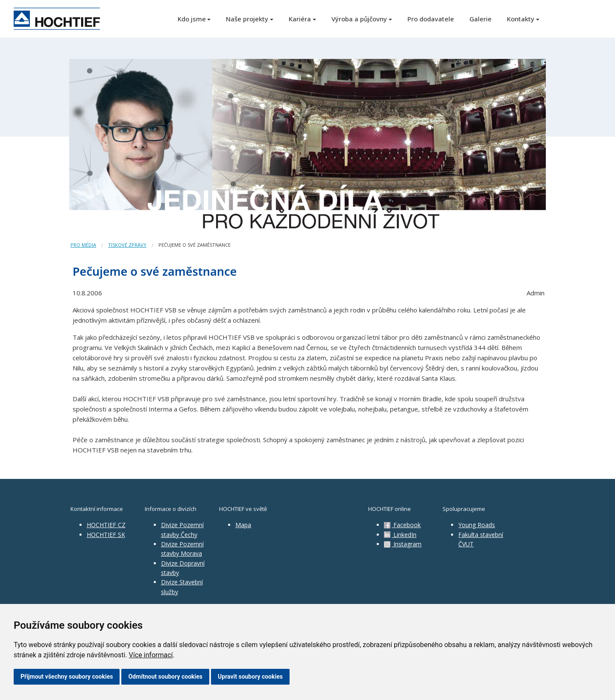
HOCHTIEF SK (106, 535)
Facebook (402, 525)
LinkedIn (400, 535)
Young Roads (477, 525)
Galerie (480, 19)
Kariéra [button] (300, 19)
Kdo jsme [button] (192, 19)
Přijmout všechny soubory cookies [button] (67, 677)
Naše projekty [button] (247, 19)
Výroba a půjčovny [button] (359, 19)
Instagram (403, 544)
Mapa (243, 525)
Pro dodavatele (431, 19)
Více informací (151, 655)
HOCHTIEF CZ (106, 525)
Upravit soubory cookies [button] (250, 677)
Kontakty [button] (521, 19)
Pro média (83, 245)
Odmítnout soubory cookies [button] (165, 677)
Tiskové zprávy (127, 245)
